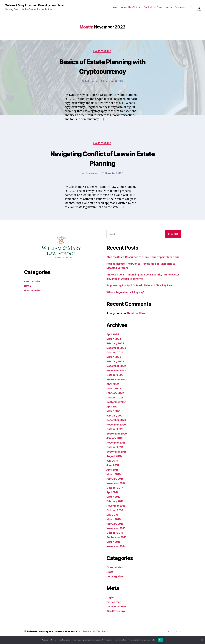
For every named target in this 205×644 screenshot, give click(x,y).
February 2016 (116, 529)
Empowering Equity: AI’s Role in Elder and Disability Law (143, 291)
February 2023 (116, 366)
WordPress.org (116, 616)
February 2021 (116, 421)
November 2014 (117, 551)
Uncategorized (102, 52)
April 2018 (113, 475)
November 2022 (117, 376)
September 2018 (117, 457)
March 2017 (114, 502)
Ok (160, 640)
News (169, 7)
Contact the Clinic (153, 7)
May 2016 (113, 520)
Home (115, 7)
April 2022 (113, 389)
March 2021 (114, 416)
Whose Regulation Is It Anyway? (127, 297)
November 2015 (117, 533)
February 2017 (116, 506)
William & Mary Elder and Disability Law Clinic (37, 5)
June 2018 (113, 470)
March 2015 (114, 547)
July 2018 (113, 466)
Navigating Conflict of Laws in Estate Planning (102, 159)
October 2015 (115, 538)
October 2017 (115, 493)
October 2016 (115, 515)
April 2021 (113, 412)
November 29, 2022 (114, 82)
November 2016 (117, 511)
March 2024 (114, 344)
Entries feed (114, 607)
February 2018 (116, 484)
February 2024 (116, 348)
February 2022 (116, 398)
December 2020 (117, 425)
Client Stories (33, 282)
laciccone (92, 82)
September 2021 (117, 407)
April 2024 (113, 339)
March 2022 (114, 394)
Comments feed (117, 612)
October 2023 (116, 357)
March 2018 (114, 479)
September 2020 (118, 439)
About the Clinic (129, 7)
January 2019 (115, 443)
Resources (181, 7)
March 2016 (114, 524)
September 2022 (117, 385)
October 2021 (115, 403)
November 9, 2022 (114, 174)
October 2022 (116, 380)
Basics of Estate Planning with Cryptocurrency (102, 67)
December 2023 (117, 353)
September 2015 (117, 542)
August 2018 (115, 461)
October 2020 (116, 434)
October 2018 (115, 452)
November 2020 (117, 430)
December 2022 (117, 371)
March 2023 (114, 362)
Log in (110, 603)
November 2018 (117, 448)
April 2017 (113, 497)
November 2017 (117, 488)
